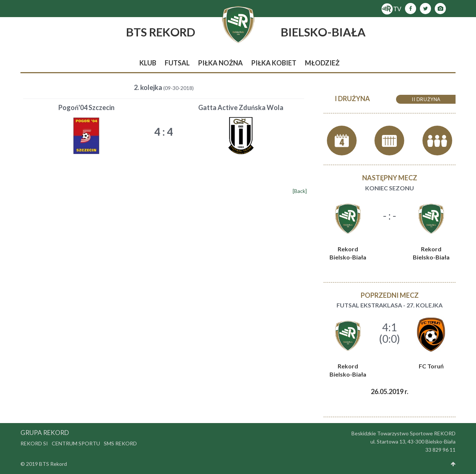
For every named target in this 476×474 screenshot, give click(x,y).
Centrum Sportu (76, 443)
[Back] (300, 191)
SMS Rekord (120, 443)
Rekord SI (34, 443)
